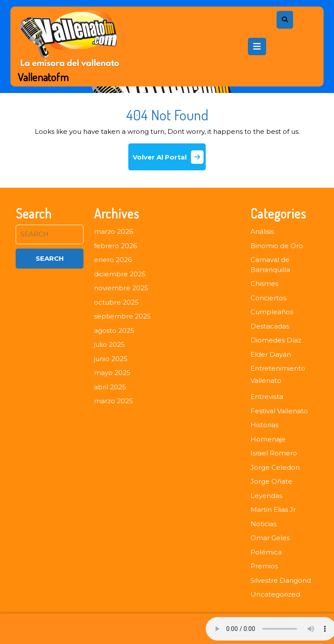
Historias (264, 425)
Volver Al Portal (169, 160)
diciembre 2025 (120, 274)
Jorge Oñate (271, 481)
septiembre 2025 (122, 316)
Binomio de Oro (277, 246)
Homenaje (268, 439)
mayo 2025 (112, 373)
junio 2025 (111, 359)
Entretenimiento (278, 368)
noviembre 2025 (121, 288)
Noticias (264, 524)
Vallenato (266, 380)
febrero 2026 (115, 246)
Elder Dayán (271, 354)
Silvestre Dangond (281, 580)
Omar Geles (270, 538)
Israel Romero (274, 453)
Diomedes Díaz (276, 340)
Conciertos (268, 298)
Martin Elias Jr (273, 510)
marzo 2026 (114, 231)
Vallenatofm (43, 77)
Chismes (264, 284)
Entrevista (267, 397)
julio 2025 (109, 344)
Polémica (266, 552)
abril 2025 (110, 387)
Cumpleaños (272, 312)
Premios (264, 566)
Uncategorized (275, 594)
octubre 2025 (116, 302)
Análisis (262, 231)
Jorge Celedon (275, 467)
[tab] (257, 46)
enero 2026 (113, 260)
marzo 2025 (114, 401)
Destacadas (270, 326)
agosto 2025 (114, 330)
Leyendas (266, 496)
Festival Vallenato (279, 411)
